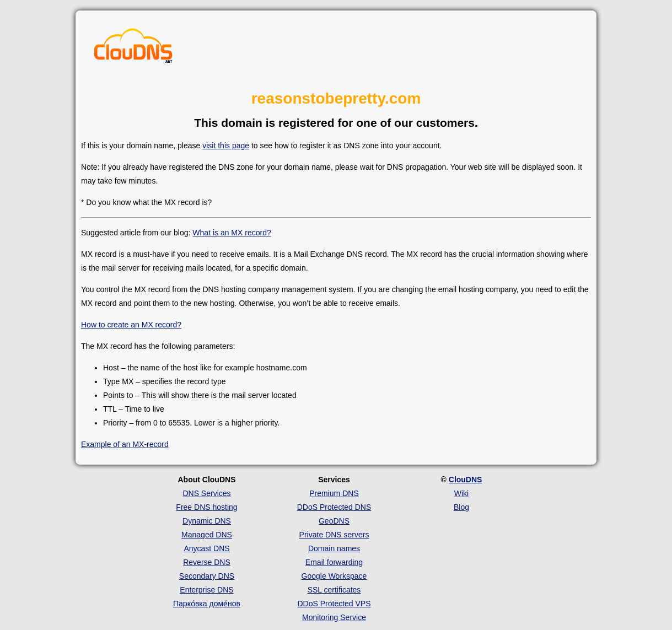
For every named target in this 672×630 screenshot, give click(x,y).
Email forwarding (334, 562)
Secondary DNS (207, 576)
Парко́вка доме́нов (207, 604)
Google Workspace (334, 576)
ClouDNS (466, 480)
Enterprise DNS (206, 590)
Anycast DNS (206, 548)
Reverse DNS (207, 562)
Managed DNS (207, 535)
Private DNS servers (334, 535)
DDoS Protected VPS (334, 604)
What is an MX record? (232, 233)
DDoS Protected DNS (334, 507)
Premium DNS (334, 493)
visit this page (226, 146)
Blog (461, 507)
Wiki (461, 493)
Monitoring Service (334, 617)
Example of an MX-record (125, 444)
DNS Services (206, 493)
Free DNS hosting (206, 507)
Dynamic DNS (207, 521)
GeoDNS (334, 521)
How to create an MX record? (131, 325)
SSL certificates (334, 590)
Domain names (334, 548)
